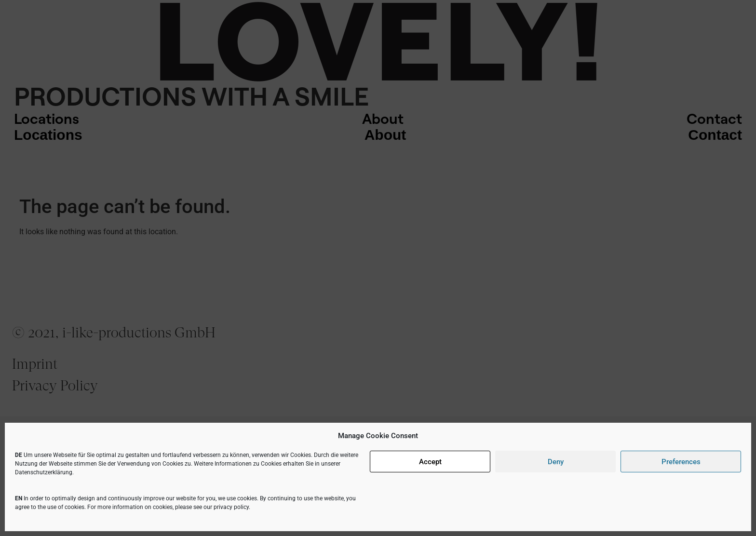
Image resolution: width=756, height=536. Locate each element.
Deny (556, 462)
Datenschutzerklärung (44, 472)
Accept (430, 462)
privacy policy (231, 507)
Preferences (681, 462)
